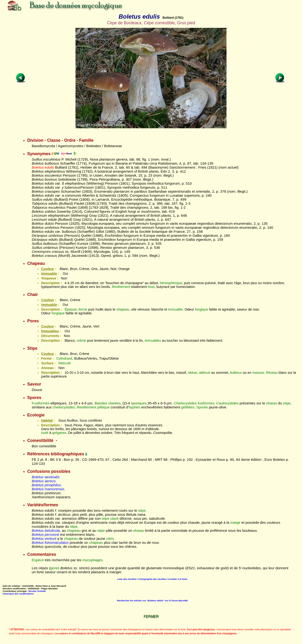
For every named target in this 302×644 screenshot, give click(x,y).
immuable (175, 309)
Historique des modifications (18, 594)
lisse (151, 287)
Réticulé (64, 363)
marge (235, 522)
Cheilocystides (185, 403)
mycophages (92, 560)
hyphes (134, 407)
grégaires (59, 433)
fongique (202, 309)
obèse (192, 373)
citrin (110, 538)
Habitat (47, 420)
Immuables (50, 331)
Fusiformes (40, 403)
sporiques (139, 403)
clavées (114, 403)
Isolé (45, 433)
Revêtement (121, 287)
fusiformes (206, 403)
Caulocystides (228, 403)
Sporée (202, 407)
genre (55, 568)
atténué (205, 373)
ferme (83, 309)
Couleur (47, 269)
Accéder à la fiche (178, 579)
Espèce (38, 560)
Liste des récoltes (127, 579)
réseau (272, 403)
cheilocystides (64, 407)
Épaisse (71, 309)
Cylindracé (64, 358)
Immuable (49, 274)
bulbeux (236, 373)
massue (258, 373)
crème (81, 341)
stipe (287, 403)
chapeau (123, 309)
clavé (114, 518)
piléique (103, 407)
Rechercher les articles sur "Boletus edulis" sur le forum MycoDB (152, 600)
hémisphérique (171, 283)
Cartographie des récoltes (152, 579)
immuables (153, 341)
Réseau (272, 373)
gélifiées (188, 407)
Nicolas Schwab (37, 591)
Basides (101, 403)
